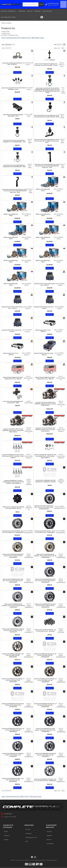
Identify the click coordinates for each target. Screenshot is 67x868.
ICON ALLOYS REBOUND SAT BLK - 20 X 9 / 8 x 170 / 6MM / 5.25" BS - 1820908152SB (13, 780)
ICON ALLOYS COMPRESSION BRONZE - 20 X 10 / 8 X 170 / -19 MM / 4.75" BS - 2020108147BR (13, 556)
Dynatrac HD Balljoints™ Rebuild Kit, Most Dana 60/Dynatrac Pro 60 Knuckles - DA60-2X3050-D (45, 456)
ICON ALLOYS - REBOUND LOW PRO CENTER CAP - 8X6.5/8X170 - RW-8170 (45, 481)
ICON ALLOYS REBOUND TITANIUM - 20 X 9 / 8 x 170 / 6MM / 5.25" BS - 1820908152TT (45, 780)
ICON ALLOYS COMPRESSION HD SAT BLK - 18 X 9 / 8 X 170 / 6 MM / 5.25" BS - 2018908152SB (45, 581)
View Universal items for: (23, 797)
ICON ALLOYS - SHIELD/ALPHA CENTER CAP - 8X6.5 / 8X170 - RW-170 (13, 508)
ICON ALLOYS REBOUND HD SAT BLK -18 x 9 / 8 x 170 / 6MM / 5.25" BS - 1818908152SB (13, 730)
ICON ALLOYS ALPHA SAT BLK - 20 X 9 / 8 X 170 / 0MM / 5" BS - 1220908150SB (45, 532)
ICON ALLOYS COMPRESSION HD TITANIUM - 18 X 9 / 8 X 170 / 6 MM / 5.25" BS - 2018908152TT (13, 606)
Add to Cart (17, 439)
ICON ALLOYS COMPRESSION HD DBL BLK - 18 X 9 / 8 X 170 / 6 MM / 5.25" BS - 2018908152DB (13, 581)
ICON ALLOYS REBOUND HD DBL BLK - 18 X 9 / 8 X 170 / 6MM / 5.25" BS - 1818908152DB (45, 705)
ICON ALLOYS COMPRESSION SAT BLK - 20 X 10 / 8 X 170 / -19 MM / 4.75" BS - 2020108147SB (45, 606)
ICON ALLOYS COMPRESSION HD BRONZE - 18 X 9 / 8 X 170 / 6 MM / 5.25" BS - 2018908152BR (45, 556)
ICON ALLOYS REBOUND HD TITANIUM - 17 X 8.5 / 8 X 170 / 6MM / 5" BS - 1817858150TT (13, 755)
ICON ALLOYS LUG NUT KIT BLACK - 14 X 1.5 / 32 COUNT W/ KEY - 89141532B (45, 630)
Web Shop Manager (52, 860)
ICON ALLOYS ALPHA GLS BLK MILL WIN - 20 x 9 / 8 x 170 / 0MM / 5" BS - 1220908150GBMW (44, 507)
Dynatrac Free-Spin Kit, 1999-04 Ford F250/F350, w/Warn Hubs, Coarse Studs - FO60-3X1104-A (13, 430)
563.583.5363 (8, 814)
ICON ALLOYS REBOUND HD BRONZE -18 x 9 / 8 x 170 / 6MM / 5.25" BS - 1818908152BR (45, 680)
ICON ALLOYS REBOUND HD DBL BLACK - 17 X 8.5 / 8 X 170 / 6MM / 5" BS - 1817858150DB (13, 705)
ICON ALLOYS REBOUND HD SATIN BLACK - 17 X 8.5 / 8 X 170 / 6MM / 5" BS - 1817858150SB (45, 730)
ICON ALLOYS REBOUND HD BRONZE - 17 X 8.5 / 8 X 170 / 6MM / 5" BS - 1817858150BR (13, 680)
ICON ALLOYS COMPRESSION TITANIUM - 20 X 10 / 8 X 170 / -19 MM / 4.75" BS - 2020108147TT (13, 630)
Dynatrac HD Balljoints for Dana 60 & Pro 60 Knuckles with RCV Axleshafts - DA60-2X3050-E (13, 456)
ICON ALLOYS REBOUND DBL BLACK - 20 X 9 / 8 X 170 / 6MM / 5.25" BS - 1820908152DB (45, 655)
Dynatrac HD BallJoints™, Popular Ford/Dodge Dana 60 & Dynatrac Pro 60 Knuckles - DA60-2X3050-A (13, 482)
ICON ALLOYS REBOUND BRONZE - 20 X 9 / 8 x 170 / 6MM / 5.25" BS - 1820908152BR (13, 655)
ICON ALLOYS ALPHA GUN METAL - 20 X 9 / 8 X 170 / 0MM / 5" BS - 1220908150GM (13, 532)
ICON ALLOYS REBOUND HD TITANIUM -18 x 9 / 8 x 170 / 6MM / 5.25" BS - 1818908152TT (45, 755)
